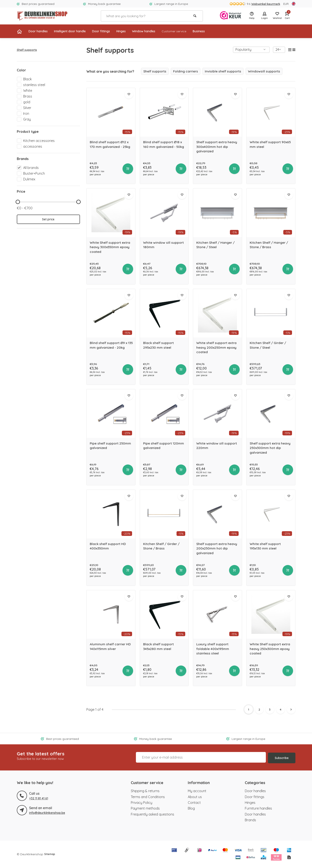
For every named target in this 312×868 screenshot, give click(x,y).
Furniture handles (258, 809)
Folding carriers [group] (187, 71)
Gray (27, 119)
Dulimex (29, 179)
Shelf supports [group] (155, 71)
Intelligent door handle (75, 31)
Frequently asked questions (152, 814)
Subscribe (282, 758)
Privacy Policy (142, 803)
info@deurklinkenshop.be (47, 813)
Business (218, 31)
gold (27, 102)
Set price (48, 219)
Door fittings (110, 31)
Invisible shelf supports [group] (225, 71)
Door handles (39, 31)
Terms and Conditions (148, 797)
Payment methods (145, 809)
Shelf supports (27, 50)
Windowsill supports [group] (267, 71)
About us (195, 797)
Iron (26, 113)
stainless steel (34, 85)
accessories (33, 146)
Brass (28, 96)
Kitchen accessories (39, 141)
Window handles (158, 31)
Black (27, 79)
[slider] (18, 202)
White (28, 91)
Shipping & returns (145, 791)
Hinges (132, 31)
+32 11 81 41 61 (38, 798)
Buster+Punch (34, 173)
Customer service (191, 31)
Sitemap (50, 854)
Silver (27, 108)
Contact (194, 803)
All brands (31, 168)
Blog (191, 809)
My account (197, 791)
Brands (250, 820)
